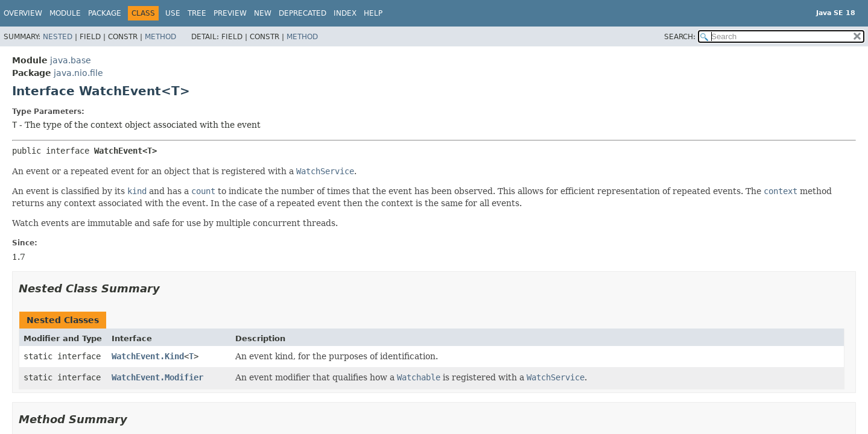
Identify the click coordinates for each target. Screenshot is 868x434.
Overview (23, 13)
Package (105, 13)
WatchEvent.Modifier (157, 377)
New (263, 13)
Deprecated (303, 13)
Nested (58, 37)
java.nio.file (78, 73)
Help (373, 13)
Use (173, 13)
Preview (230, 13)
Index (345, 13)
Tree (197, 13)
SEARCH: (680, 37)
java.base (71, 60)
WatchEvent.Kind (148, 356)
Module (65, 13)
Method (160, 37)
